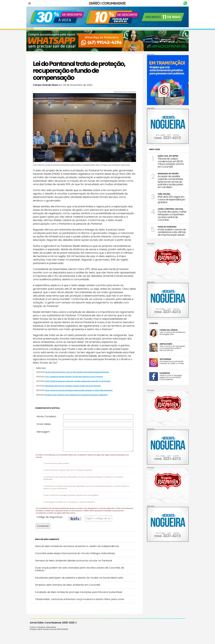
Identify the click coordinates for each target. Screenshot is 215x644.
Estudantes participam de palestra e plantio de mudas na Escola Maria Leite (82, 585)
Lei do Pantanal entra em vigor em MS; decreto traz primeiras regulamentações (80, 379)
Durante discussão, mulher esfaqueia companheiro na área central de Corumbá (169, 215)
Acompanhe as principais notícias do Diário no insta (168, 362)
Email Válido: (47, 431)
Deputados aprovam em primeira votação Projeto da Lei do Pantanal (76, 393)
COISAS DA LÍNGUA (165, 329)
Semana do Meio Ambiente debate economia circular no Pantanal (77, 568)
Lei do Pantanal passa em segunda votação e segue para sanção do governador (81, 388)
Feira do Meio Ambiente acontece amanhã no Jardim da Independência (80, 553)
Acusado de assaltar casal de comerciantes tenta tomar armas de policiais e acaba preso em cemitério (167, 181)
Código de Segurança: (53, 524)
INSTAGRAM (162, 358)
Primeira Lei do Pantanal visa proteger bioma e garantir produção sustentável (79, 402)
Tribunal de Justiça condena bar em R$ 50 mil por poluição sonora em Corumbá (167, 162)
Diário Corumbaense (108, 3)
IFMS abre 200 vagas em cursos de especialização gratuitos (168, 199)
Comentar (46, 533)
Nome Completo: (50, 424)
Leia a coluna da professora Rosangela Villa (169, 332)
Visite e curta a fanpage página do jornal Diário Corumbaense (167, 377)
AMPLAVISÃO (163, 343)
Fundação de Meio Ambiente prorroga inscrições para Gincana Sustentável (82, 599)
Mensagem (47, 439)
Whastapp (182, 3)
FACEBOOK (161, 372)
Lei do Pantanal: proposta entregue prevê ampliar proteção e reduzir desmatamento (82, 397)
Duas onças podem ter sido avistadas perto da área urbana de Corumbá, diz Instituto (83, 576)
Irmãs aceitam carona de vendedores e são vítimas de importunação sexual (168, 231)
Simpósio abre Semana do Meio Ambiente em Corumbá (71, 592)
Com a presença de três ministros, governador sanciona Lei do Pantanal (77, 384)
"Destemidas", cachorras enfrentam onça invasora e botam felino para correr (83, 606)
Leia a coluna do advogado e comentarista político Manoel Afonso (169, 347)
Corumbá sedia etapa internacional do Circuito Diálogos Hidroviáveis (78, 560)
